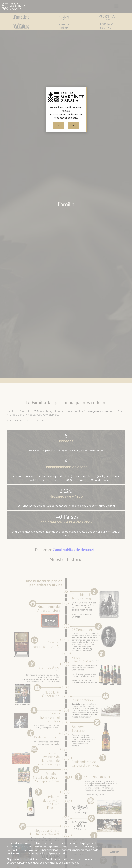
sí (58, 125)
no (74, 125)
